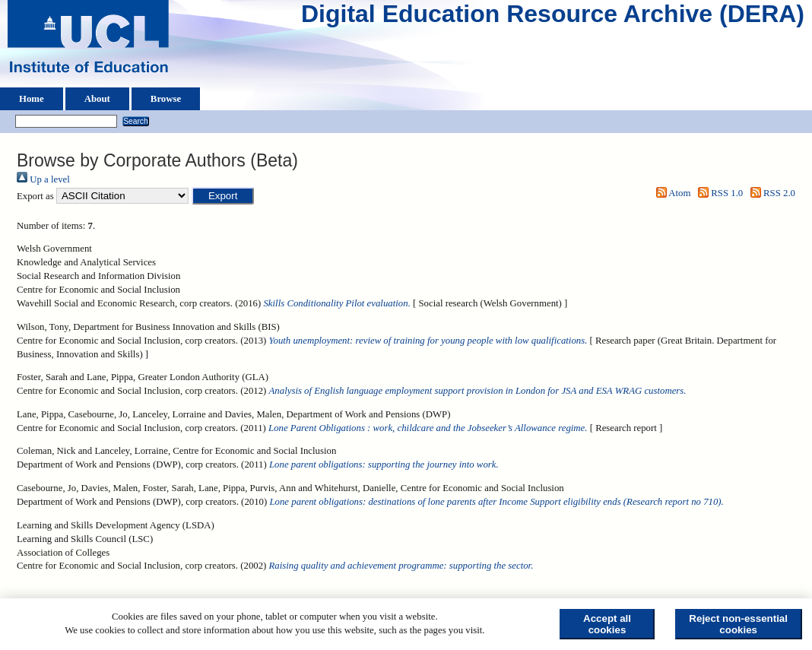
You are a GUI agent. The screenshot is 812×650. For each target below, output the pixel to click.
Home (32, 99)
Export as (35, 196)
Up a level (43, 179)
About (97, 99)
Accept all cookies (607, 624)
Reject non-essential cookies (738, 624)
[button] (223, 196)
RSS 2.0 (770, 193)
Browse (166, 99)
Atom (671, 193)
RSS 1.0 (718, 193)
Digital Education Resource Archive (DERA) (553, 17)
